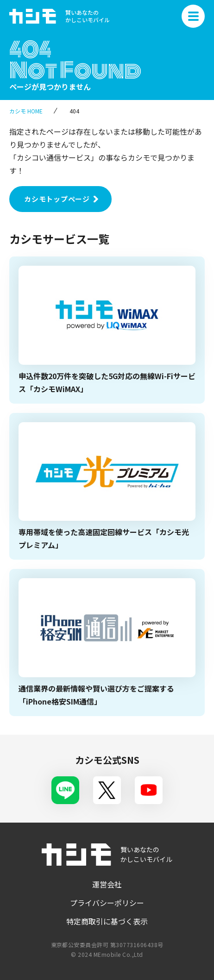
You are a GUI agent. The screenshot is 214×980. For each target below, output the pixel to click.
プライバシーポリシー (107, 903)
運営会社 (107, 884)
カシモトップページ (57, 199)
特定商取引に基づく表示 (107, 921)
